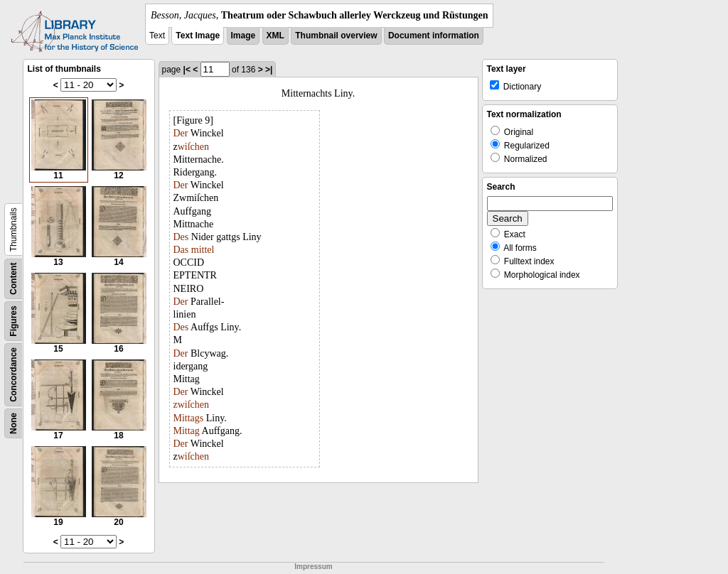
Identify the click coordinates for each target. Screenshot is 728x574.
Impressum (313, 567)
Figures (14, 321)
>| (269, 70)
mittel (203, 250)
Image (243, 36)
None (14, 423)
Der (181, 133)
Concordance (14, 375)
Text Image (198, 36)
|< (187, 70)
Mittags (189, 418)
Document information (434, 36)
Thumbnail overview (336, 36)
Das (181, 250)
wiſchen (193, 147)
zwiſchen (192, 405)
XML (275, 36)
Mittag (187, 431)
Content (14, 279)
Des (181, 237)
